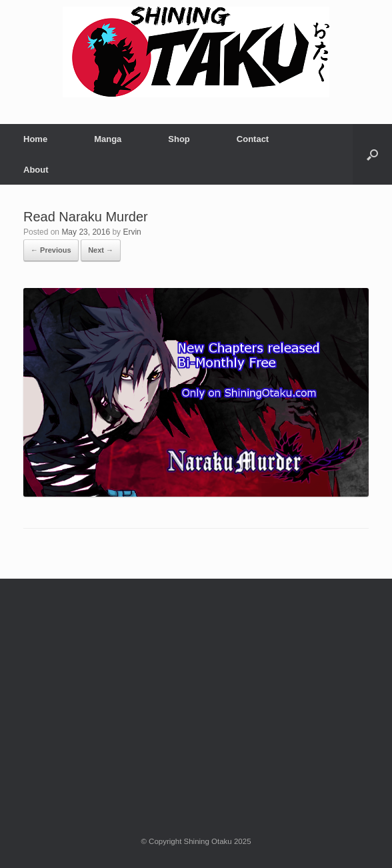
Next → (101, 250)
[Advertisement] (196, 692)
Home (35, 139)
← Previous (51, 250)
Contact (253, 139)
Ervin (132, 232)
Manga (108, 139)
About (36, 170)
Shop (179, 139)
